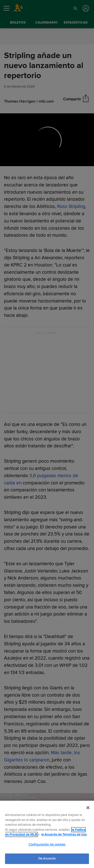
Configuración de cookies (47, 844)
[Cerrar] (88, 808)
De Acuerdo (47, 858)
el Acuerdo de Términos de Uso (64, 834)
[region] (47, 834)
